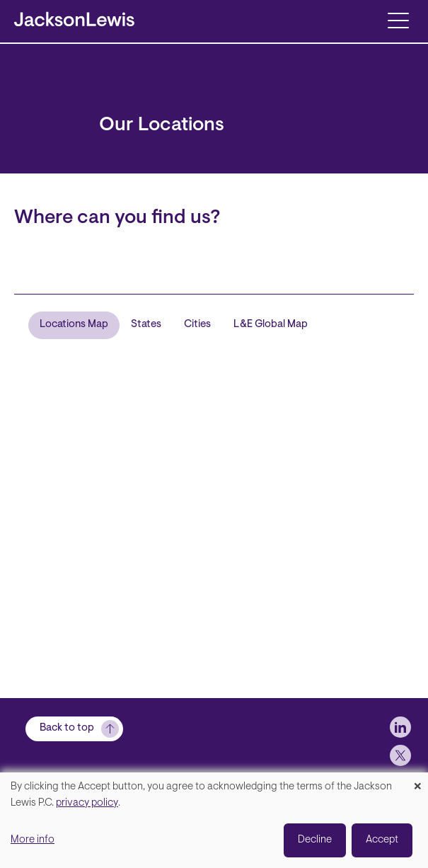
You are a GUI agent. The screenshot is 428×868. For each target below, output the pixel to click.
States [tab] (146, 325)
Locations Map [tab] (74, 325)
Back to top (67, 728)
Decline (315, 840)
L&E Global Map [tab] (271, 325)
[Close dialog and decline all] (417, 781)
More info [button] (33, 840)
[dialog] (214, 820)
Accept (382, 840)
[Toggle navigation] (398, 19)
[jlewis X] (400, 755)
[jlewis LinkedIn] (400, 727)
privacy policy (87, 803)
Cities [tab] (197, 325)
